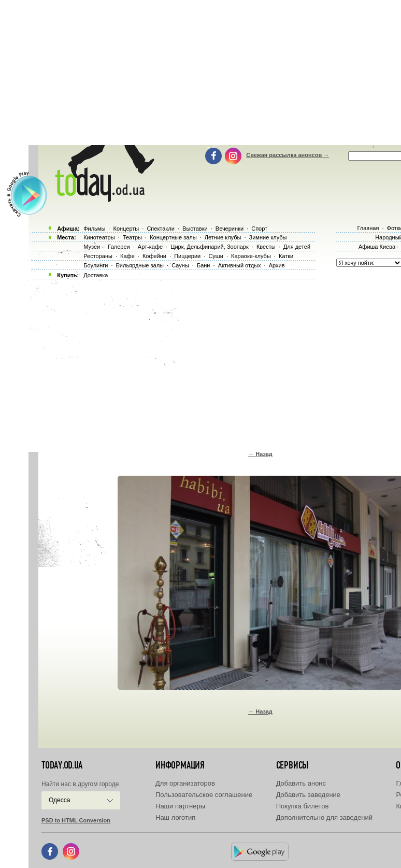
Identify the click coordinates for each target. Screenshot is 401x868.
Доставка (96, 275)
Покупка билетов (303, 806)
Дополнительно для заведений (324, 817)
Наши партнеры (180, 806)
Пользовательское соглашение (204, 795)
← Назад (260, 454)
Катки (286, 256)
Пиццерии (187, 256)
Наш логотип (175, 817)
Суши (216, 256)
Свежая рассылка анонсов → (288, 155)
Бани (204, 265)
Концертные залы (173, 237)
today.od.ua (62, 765)
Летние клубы (223, 237)
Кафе (127, 256)
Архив (277, 265)
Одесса (59, 800)
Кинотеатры (99, 237)
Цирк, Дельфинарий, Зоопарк (209, 247)
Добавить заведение (308, 795)
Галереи (119, 247)
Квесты (266, 247)
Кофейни (154, 256)
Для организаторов (185, 783)
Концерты (126, 229)
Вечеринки (230, 229)
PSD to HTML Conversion (76, 820)
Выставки (195, 229)
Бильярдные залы (140, 265)
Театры (132, 237)
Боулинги (96, 265)
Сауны (180, 265)
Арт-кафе (150, 247)
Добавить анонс (301, 783)
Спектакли (161, 229)
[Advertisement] (215, 363)
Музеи (92, 247)
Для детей (297, 247)
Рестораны (98, 256)
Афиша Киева (377, 247)
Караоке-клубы (251, 256)
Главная (368, 228)
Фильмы (94, 229)
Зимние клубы (268, 237)
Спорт (259, 229)
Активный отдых (240, 265)
